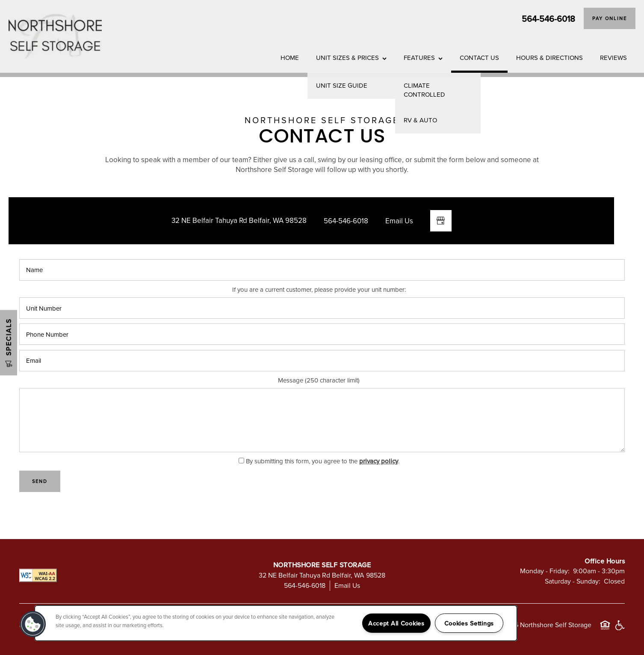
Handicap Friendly (620, 629)
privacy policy (379, 461)
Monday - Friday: (545, 571)
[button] (610, 18)
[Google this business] (441, 221)
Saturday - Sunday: (573, 581)
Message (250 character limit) (319, 380)
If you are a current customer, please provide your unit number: (319, 290)
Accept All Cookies (396, 623)
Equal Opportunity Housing (605, 629)
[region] (276, 623)
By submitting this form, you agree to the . (323, 461)
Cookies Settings (469, 623)
